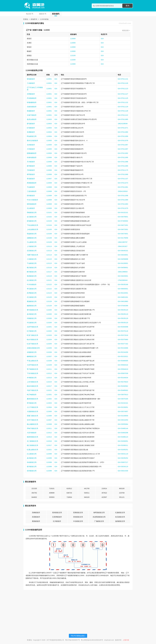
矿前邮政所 (31, 128)
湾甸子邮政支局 (32, 428)
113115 (49, 259)
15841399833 (123, 272)
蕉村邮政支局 (57, 513)
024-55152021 (123, 356)
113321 (49, 450)
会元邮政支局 (32, 217)
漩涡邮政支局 (120, 521)
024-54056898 (123, 259)
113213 (49, 378)
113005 (49, 141)
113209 (49, 365)
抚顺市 (35, 30)
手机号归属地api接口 (78, 636)
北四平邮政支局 (32, 327)
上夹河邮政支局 (32, 382)
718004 (69, 497)
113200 (73, 60)
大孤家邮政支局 (32, 411)
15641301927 (123, 246)
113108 (49, 238)
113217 (49, 386)
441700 (87, 488)
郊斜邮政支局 (78, 517)
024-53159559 (123, 416)
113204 (49, 340)
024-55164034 (123, 378)
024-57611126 (123, 83)
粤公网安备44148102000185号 (92, 640)
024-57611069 (123, 166)
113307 (49, 420)
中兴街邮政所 (32, 284)
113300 (73, 64)
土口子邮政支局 (32, 407)
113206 (49, 348)
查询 (127, 6)
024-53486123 (123, 437)
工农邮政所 (31, 83)
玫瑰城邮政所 (32, 102)
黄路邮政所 (36, 521)
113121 (49, 280)
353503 (52, 497)
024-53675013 (123, 395)
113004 (49, 128)
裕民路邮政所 (32, 204)
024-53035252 (123, 458)
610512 (69, 488)
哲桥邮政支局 (78, 513)
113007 (49, 179)
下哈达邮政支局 (32, 225)
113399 (49, 454)
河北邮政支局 (32, 323)
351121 (122, 497)
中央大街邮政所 (32, 200)
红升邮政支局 (32, 331)
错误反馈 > (126, 30)
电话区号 (30, 14)
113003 (49, 119)
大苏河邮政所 (32, 433)
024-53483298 (123, 433)
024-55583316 (123, 365)
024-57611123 (123, 89)
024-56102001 (123, 293)
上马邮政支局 (32, 246)
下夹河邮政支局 (32, 373)
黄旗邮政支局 (32, 301)
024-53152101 (123, 403)
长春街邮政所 (32, 157)
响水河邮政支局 (32, 340)
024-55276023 (123, 382)
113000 (47, 30)
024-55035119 (123, 314)
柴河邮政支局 (32, 467)
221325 (34, 488)
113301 (49, 395)
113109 (49, 242)
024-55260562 (123, 386)
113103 (49, 221)
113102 (49, 217)
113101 (49, 212)
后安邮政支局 (32, 251)
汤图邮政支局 (32, 238)
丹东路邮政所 (32, 98)
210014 (104, 488)
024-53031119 (123, 454)
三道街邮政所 (32, 191)
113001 (49, 79)
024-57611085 (123, 119)
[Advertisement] (78, 608)
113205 (49, 344)
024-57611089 (123, 200)
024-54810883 (123, 301)
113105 (49, 229)
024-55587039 (123, 373)
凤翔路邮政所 (32, 183)
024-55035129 (123, 318)
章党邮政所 (31, 179)
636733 (69, 493)
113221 (49, 390)
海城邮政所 (31, 111)
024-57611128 (123, 111)
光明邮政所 (31, 94)
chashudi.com (125, 23)
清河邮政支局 (32, 471)
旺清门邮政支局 (32, 335)
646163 (87, 497)
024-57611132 (123, 102)
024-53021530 (123, 471)
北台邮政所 (31, 208)
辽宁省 (29, 30)
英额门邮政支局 (32, 416)
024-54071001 (123, 225)
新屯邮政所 (31, 124)
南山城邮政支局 (32, 424)
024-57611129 (123, 107)
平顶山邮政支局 (32, 361)
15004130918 (123, 191)
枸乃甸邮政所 (32, 395)
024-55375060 (123, 340)
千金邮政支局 (32, 263)
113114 (49, 255)
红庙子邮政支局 (32, 344)
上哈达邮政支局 (32, 229)
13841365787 (123, 242)
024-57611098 (123, 196)
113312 (49, 433)
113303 (49, 403)
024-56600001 (123, 289)
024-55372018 (123, 335)
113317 (49, 445)
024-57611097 (123, 149)
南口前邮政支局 (32, 445)
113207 (49, 356)
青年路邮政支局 (32, 310)
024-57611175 (123, 170)
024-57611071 (123, 128)
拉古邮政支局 (32, 280)
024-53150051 (123, 407)
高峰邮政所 (36, 513)
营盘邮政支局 (32, 234)
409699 (52, 493)
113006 (49, 153)
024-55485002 (123, 390)
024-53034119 (123, 467)
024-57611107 (123, 179)
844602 (34, 497)
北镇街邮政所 (32, 107)
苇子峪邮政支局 (32, 369)
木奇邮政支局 (32, 378)
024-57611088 (123, 162)
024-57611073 (123, 183)
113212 (49, 373)
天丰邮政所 (31, 162)
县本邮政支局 (32, 314)
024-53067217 (123, 462)
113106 (49, 234)
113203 (49, 335)
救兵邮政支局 (32, 268)
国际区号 (43, 14)
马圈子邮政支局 (32, 255)
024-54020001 (123, 276)
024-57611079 (123, 208)
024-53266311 (123, 445)
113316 (49, 441)
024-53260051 (123, 441)
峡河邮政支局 (32, 272)
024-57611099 (123, 136)
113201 (49, 327)
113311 (49, 428)
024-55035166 (123, 284)
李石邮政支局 (32, 289)
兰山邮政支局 (32, 242)
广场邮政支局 (99, 521)
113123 (49, 293)
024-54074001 (123, 234)
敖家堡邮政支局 (32, 437)
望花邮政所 (31, 79)
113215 (49, 382)
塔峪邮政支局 (32, 212)
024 (102, 39)
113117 (49, 272)
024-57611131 (123, 79)
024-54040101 (123, 251)
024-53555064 (123, 424)
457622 (104, 493)
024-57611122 (123, 115)
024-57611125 (123, 98)
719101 (52, 488)
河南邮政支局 (32, 318)
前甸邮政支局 (32, 221)
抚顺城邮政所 (32, 153)
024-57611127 (123, 94)
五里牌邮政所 (57, 517)
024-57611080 (123, 132)
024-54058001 (123, 268)
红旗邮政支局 (120, 513)
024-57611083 (123, 204)
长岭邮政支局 (32, 462)
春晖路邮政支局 (99, 513)
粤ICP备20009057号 (73, 640)
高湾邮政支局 (32, 293)
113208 (49, 361)
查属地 (26, 19)
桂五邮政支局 (120, 517)
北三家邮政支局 (32, 441)
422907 (104, 497)
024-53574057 (123, 411)
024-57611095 (123, 157)
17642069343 (123, 280)
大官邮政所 (31, 149)
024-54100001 (123, 263)
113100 (73, 55)
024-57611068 (123, 174)
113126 (49, 301)
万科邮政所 (31, 170)
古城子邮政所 (32, 115)
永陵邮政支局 (32, 352)
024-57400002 (123, 221)
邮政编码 (56, 14)
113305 (49, 411)
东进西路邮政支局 (99, 517)
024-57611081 (123, 187)
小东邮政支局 (32, 259)
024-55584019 (123, 369)
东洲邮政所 (31, 132)
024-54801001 (123, 297)
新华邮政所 (31, 166)
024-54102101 (123, 212)
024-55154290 (123, 352)
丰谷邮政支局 (78, 521)
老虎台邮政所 (32, 119)
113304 (49, 407)
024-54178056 (123, 238)
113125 (49, 297)
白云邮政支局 (32, 454)
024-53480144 (123, 428)
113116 (49, 268)
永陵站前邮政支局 (33, 348)
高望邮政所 (36, 517)
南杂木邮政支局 (32, 386)
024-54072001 (123, 229)
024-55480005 (123, 361)
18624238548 (123, 124)
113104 (49, 225)
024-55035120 (123, 310)
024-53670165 (123, 399)
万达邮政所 (31, 187)
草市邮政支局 (32, 403)
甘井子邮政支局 (32, 420)
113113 (49, 246)
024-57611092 (123, 153)
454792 (34, 493)
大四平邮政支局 (32, 365)
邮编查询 (34, 19)
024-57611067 (123, 145)
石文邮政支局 (32, 297)
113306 (49, 416)
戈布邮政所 (31, 145)
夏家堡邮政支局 (32, 399)
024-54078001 (123, 217)
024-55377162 (123, 344)
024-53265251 (123, 450)
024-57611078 (123, 141)
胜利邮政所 (31, 196)
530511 (87, 493)
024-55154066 (123, 348)
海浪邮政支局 (32, 276)
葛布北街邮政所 (32, 141)
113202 (49, 331)
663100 (122, 488)
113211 (49, 369)
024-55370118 (123, 331)
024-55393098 (123, 327)
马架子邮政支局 (32, 390)
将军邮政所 (31, 174)
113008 (49, 183)
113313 (49, 437)
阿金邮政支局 (32, 136)
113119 (49, 276)
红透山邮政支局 (32, 450)
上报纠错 (126, 640)
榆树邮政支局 (32, 356)
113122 (49, 284)
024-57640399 (123, 306)
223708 (122, 493)
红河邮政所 (57, 521)
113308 (49, 424)
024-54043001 (123, 255)
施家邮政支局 (32, 306)
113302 (49, 399)
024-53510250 (123, 420)
